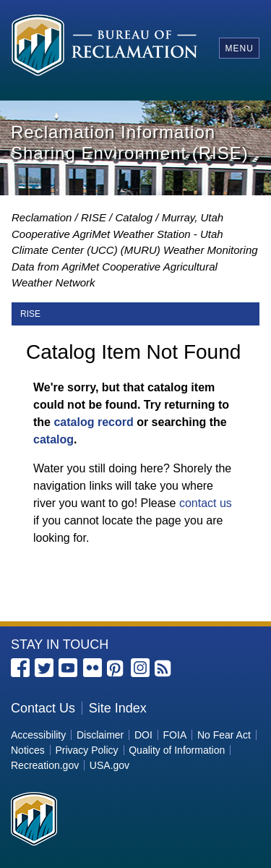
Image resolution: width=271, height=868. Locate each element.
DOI (143, 735)
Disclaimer (100, 735)
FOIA (175, 735)
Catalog (134, 217)
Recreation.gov (45, 765)
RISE (94, 217)
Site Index (118, 708)
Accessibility (38, 735)
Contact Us (43, 708)
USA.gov (109, 765)
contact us (206, 503)
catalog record (93, 422)
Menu (239, 48)
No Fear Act (224, 735)
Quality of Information (177, 750)
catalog (53, 439)
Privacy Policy (86, 750)
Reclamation (42, 217)
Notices (28, 750)
